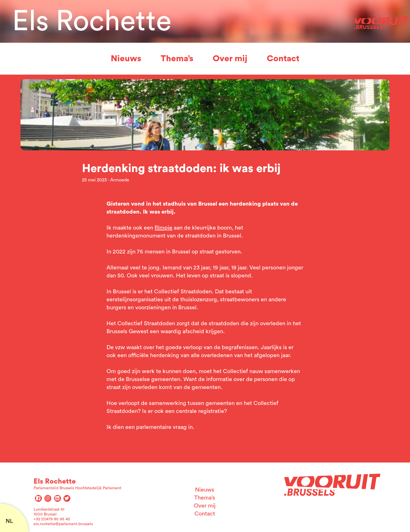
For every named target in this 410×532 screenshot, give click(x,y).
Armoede (120, 180)
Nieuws (126, 59)
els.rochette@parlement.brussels (63, 524)
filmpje (163, 228)
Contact (283, 59)
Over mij (230, 59)
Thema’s (177, 59)
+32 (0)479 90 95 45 (52, 519)
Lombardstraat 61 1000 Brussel (49, 512)
